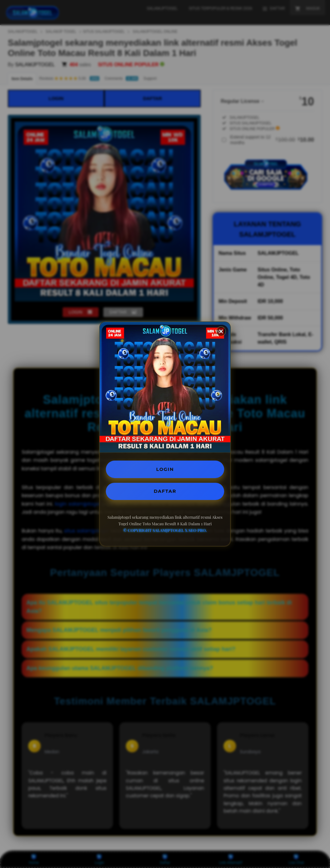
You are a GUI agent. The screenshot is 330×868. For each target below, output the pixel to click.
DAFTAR (165, 492)
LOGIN (165, 469)
